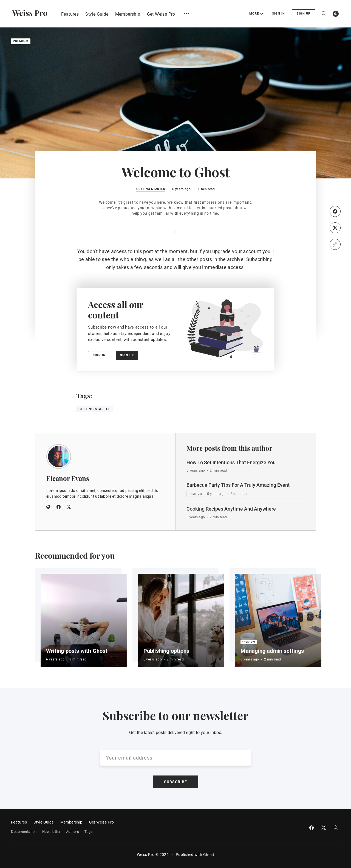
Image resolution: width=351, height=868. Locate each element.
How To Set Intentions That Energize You (231, 462)
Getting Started (151, 189)
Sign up (304, 14)
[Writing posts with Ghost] (84, 620)
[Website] (48, 507)
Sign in (278, 14)
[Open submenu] (187, 14)
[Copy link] (335, 244)
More (256, 14)
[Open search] (324, 14)
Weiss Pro (30, 13)
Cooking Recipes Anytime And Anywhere (231, 509)
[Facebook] (335, 211)
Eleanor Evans (68, 478)
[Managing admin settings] (278, 620)
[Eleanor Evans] (59, 457)
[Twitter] (335, 228)
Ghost (209, 855)
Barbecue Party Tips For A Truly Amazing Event (238, 485)
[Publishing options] (181, 620)
